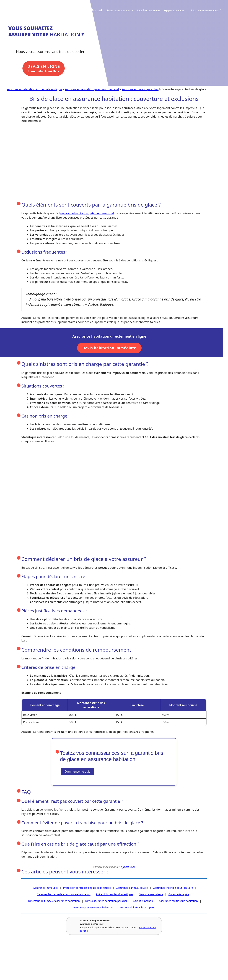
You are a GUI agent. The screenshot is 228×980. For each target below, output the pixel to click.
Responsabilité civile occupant (137, 908)
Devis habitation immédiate (109, 348)
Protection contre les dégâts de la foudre (87, 888)
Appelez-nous (174, 10)
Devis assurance (120, 10)
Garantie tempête (179, 895)
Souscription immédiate (47, 70)
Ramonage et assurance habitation (94, 908)
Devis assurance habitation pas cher (106, 901)
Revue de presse (62, 960)
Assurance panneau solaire (132, 888)
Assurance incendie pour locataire (173, 888)
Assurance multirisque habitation (178, 901)
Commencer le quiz (77, 772)
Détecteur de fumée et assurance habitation (54, 901)
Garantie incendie (143, 901)
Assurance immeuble (45, 888)
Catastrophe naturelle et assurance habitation (64, 895)
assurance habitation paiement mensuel (87, 214)
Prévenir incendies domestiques (115, 895)
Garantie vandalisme (151, 895)
